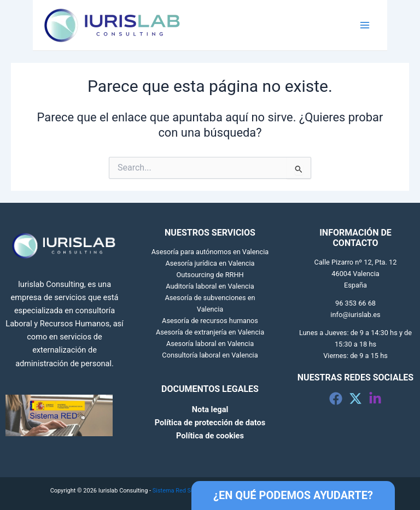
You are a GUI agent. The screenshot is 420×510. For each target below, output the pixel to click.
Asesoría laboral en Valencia (210, 344)
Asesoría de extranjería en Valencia (210, 332)
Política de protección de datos (210, 423)
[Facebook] (336, 398)
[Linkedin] (375, 398)
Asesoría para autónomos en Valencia (210, 252)
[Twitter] (355, 398)
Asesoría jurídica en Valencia (210, 263)
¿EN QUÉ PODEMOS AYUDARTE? (293, 495)
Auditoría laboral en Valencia (210, 286)
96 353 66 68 (355, 303)
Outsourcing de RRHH (210, 275)
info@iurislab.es (355, 315)
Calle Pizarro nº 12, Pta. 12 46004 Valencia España (356, 274)
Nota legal (210, 409)
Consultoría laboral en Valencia (210, 355)
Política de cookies (210, 436)
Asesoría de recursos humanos (210, 321)
